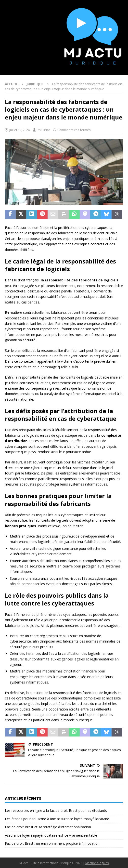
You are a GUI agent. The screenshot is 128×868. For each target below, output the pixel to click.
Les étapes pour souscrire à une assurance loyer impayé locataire (57, 819)
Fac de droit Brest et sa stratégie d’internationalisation (48, 827)
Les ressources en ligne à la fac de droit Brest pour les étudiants (56, 810)
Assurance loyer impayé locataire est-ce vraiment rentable (51, 835)
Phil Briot (43, 130)
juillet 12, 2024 (19, 130)
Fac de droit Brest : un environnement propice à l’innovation (52, 843)
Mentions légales (97, 863)
